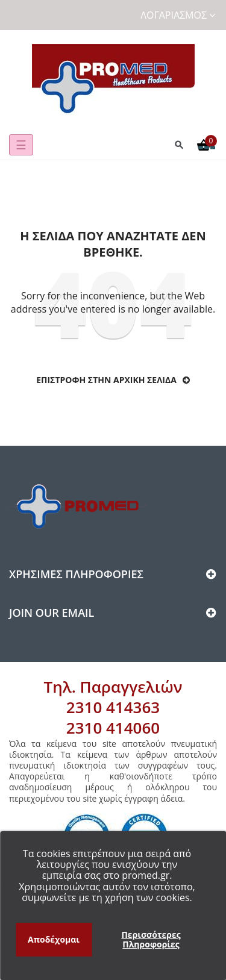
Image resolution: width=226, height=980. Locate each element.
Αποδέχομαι (54, 939)
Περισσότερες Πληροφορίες (151, 939)
